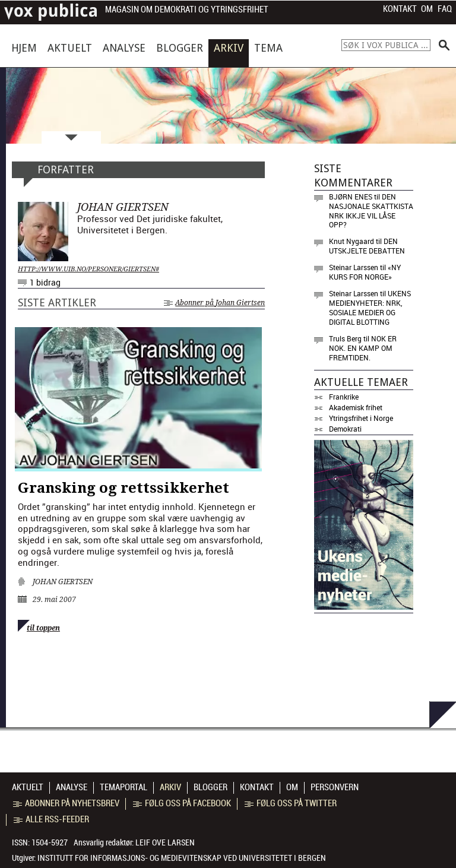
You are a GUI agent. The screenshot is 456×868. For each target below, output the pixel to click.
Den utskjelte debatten (367, 246)
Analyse (124, 48)
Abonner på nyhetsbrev (66, 803)
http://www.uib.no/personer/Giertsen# (88, 269)
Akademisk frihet (356, 407)
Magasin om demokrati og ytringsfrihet (187, 10)
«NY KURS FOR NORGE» (365, 272)
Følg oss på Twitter (291, 803)
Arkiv (229, 48)
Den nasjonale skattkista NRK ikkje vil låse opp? (371, 211)
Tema (268, 48)
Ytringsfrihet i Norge (361, 418)
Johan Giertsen (63, 582)
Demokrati (345, 429)
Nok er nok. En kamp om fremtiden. (363, 348)
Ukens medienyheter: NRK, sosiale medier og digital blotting (370, 308)
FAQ (445, 9)
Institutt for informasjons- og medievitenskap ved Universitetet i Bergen (182, 858)
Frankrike (344, 397)
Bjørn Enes (351, 197)
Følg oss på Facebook (182, 803)
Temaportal (123, 787)
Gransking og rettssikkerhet (123, 488)
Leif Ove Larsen (165, 842)
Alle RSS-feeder (51, 819)
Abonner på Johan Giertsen (214, 303)
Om (427, 9)
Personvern (335, 787)
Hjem (24, 48)
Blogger (180, 48)
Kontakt (400, 9)
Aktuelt (70, 48)
